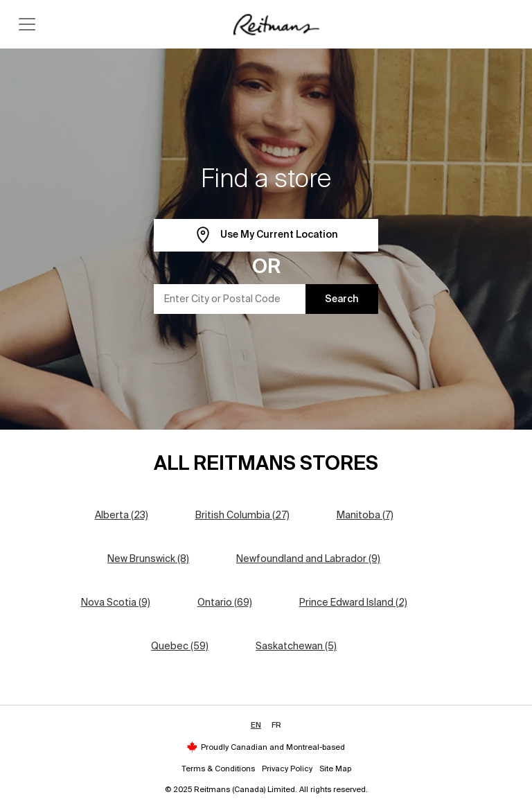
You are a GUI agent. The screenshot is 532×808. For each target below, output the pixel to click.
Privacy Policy (287, 769)
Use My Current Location (266, 235)
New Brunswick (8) (148, 559)
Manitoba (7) (365, 515)
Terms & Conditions (218, 769)
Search (342, 299)
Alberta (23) (122, 515)
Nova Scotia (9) (116, 602)
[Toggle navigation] (27, 24)
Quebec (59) (180, 646)
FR (276, 725)
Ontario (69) (225, 602)
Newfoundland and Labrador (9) (308, 559)
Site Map (335, 769)
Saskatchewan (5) (296, 646)
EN (256, 725)
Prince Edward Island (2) (353, 602)
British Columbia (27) (242, 515)
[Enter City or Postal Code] (230, 299)
